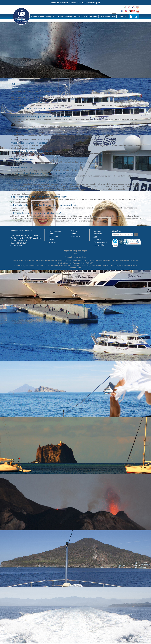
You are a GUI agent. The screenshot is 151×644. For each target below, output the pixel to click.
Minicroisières (38, 16)
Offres (85, 16)
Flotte (77, 16)
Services (93, 16)
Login (135, 17)
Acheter (68, 16)
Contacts (122, 16)
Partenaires (105, 16)
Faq (114, 16)
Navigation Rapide (54, 16)
